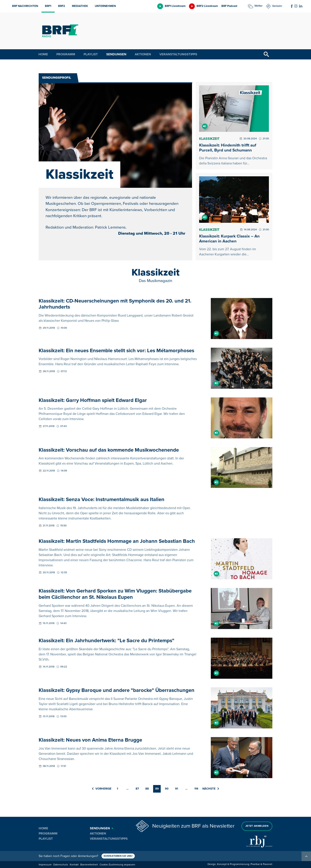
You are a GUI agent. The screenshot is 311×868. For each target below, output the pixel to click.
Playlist (91, 54)
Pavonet (268, 864)
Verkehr (277, 6)
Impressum (45, 865)
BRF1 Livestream (175, 6)
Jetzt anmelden (257, 826)
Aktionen (143, 54)
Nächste (211, 789)
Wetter (259, 6)
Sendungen (116, 54)
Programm (66, 54)
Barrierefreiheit (89, 865)
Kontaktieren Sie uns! (118, 856)
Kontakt (74, 865)
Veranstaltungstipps (178, 54)
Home (43, 54)
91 (177, 789)
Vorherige (102, 789)
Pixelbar (255, 864)
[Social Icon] (292, 6)
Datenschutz (61, 865)
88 (147, 789)
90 (167, 789)
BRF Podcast (229, 6)
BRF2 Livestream (207, 6)
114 (196, 789)
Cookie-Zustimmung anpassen (117, 865)
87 (137, 789)
